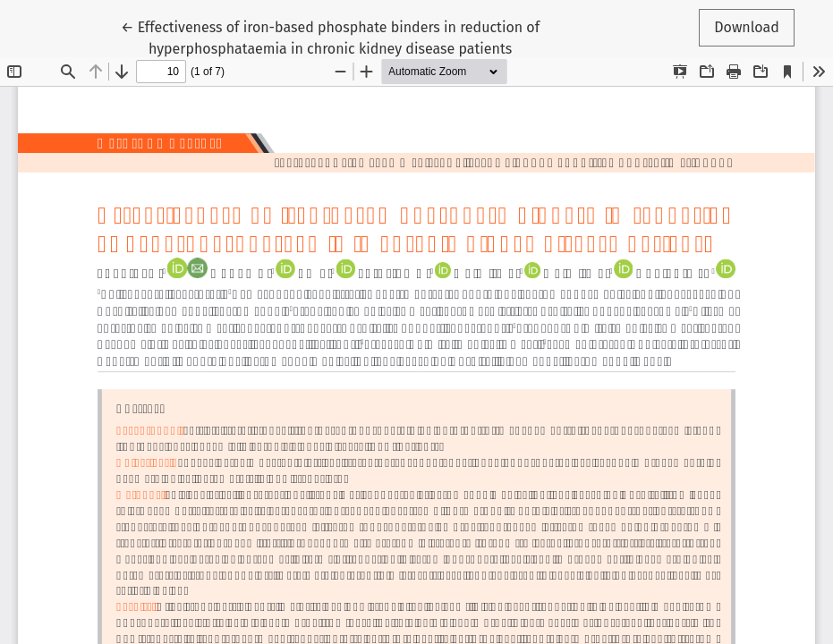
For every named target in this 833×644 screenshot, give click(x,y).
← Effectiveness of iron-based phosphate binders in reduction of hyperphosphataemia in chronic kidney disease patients (330, 37)
